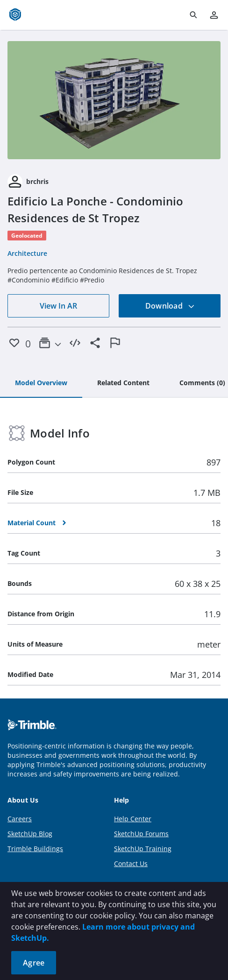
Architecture (27, 253)
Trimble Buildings (35, 849)
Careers (20, 819)
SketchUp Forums (141, 834)
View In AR (58, 306)
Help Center (133, 819)
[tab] (41, 383)
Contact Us (131, 864)
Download (170, 306)
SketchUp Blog (30, 834)
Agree (34, 963)
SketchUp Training (143, 849)
